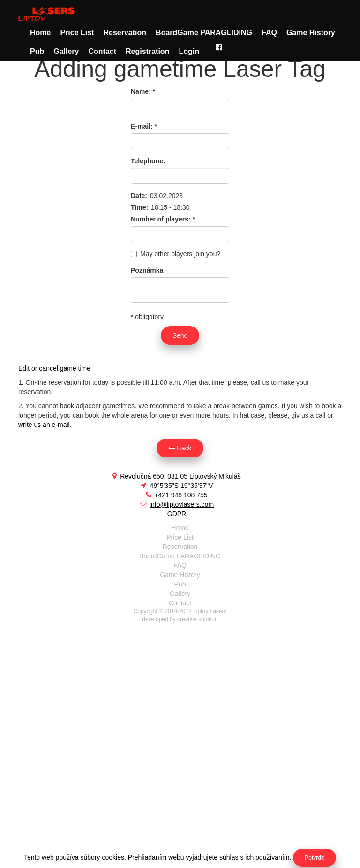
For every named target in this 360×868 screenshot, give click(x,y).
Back (180, 448)
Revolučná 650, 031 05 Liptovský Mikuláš (176, 476)
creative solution (198, 619)
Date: (139, 196)
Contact (102, 51)
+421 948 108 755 (176, 495)
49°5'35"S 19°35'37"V (177, 486)
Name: (143, 91)
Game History (311, 33)
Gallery (66, 51)
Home (40, 33)
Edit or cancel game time (54, 368)
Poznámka (147, 270)
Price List (77, 33)
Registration (147, 51)
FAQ (269, 33)
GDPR (177, 514)
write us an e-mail (44, 425)
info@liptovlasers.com (177, 504)
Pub (37, 51)
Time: (139, 207)
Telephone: (148, 161)
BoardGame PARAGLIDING (204, 33)
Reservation (125, 33)
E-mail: (144, 126)
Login (189, 51)
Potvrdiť (315, 858)
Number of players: (163, 219)
